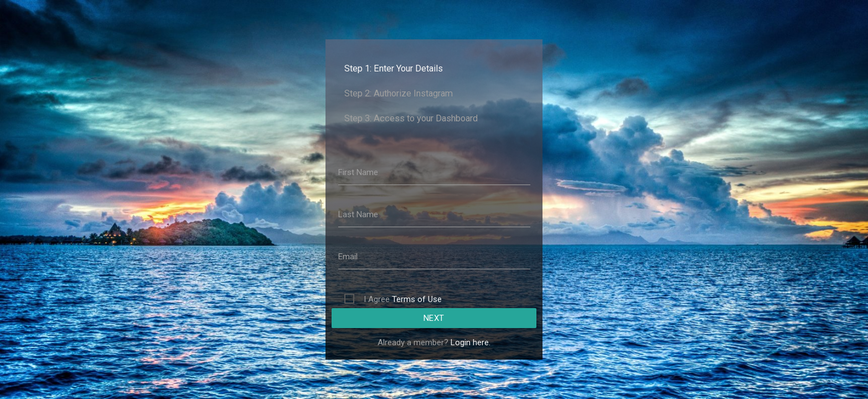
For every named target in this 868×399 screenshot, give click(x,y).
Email (348, 257)
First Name (358, 172)
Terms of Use (417, 299)
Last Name (358, 214)
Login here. (471, 342)
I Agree (403, 299)
